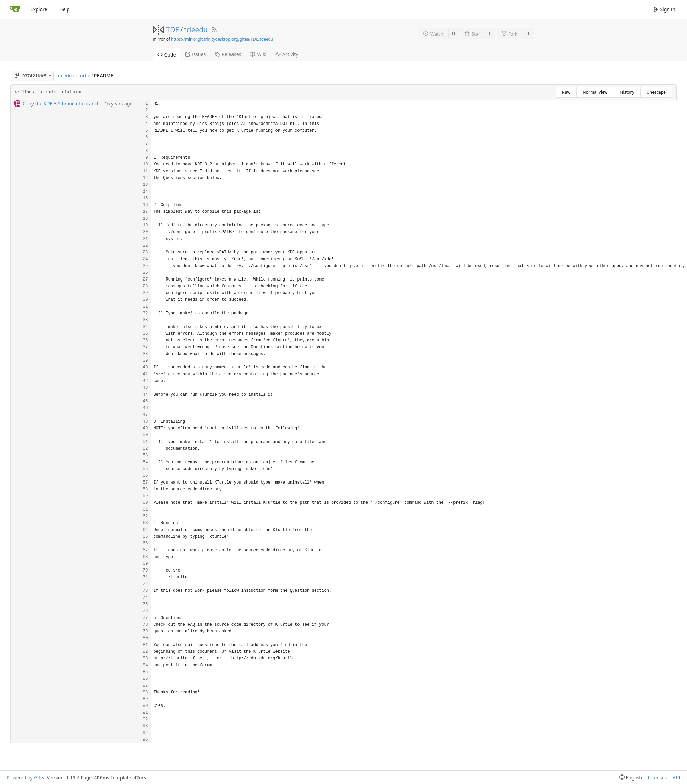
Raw (566, 92)
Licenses (658, 777)
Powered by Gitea (26, 777)
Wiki (258, 54)
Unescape (656, 92)
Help (64, 9)
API (677, 777)
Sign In (664, 9)
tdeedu (196, 30)
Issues (195, 54)
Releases (228, 54)
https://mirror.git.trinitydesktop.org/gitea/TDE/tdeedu (222, 39)
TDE (173, 30)
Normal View (595, 92)
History (627, 92)
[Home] (15, 9)
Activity (287, 54)
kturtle (83, 76)
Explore (39, 9)
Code (167, 55)
